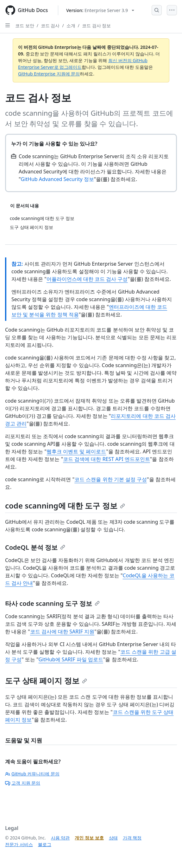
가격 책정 (132, 838)
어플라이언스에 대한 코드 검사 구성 (87, 279)
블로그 (45, 844)
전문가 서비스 (19, 844)
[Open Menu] (172, 10)
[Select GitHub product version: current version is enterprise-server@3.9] (100, 10)
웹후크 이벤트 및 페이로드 (76, 451)
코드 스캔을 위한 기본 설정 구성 (111, 479)
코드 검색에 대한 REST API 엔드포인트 (107, 459)
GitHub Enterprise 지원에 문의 (49, 74)
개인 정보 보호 (89, 838)
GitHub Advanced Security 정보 (57, 179)
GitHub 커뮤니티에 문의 (32, 774)
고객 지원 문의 (23, 783)
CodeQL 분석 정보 (35, 547)
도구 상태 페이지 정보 (46, 680)
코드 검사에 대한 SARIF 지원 (62, 632)
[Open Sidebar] (8, 25)
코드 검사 (50, 26)
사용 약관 (60, 838)
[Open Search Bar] (157, 10)
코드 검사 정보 (96, 26)
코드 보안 (25, 26)
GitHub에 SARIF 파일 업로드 (71, 659)
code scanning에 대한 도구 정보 (65, 505)
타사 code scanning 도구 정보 (52, 603)
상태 (113, 838)
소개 (71, 26)
